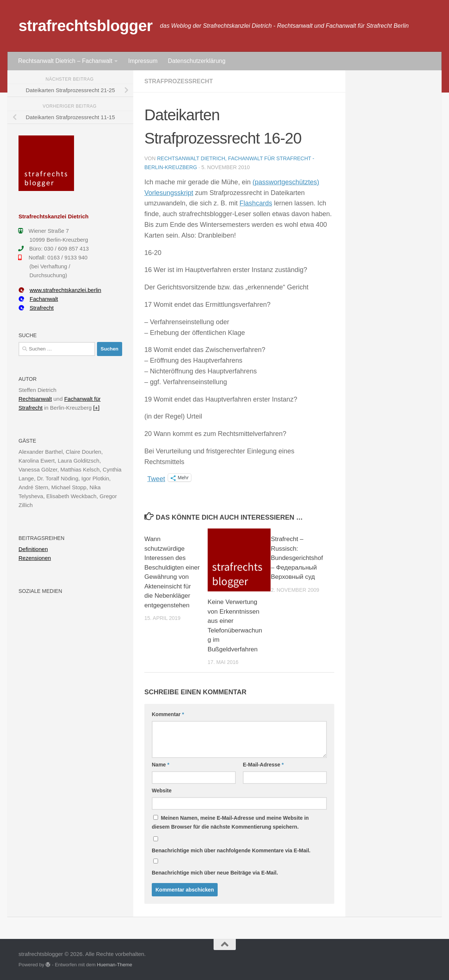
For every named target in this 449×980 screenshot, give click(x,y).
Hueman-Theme (115, 965)
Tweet (156, 478)
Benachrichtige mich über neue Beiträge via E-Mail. (215, 873)
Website (162, 791)
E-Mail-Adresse (263, 765)
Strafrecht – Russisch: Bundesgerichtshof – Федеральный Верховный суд (297, 558)
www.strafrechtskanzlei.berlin (60, 290)
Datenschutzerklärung (197, 61)
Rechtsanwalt (35, 399)
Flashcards (256, 203)
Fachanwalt (38, 299)
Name (160, 765)
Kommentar (168, 714)
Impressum (143, 61)
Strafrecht (36, 308)
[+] (96, 408)
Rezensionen (35, 558)
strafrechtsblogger (86, 26)
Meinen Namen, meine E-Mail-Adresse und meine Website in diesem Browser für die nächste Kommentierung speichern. (230, 822)
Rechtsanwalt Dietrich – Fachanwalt (65, 61)
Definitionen (33, 549)
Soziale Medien (40, 591)
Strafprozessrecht (179, 81)
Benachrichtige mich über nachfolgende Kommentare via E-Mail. (231, 850)
